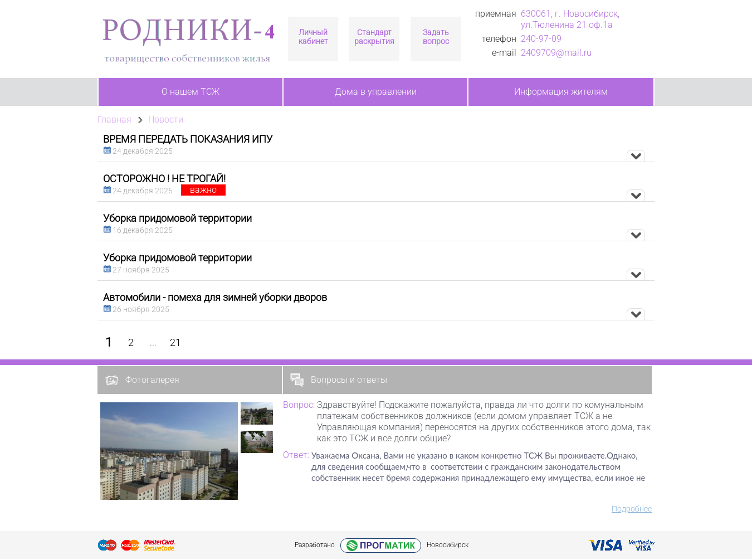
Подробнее (632, 509)
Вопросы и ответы (339, 380)
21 (175, 342)
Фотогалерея (142, 380)
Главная (114, 120)
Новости (166, 120)
